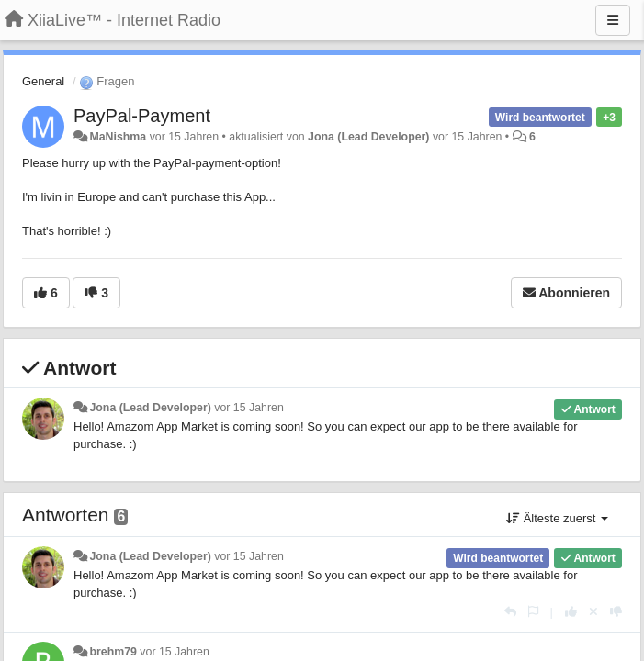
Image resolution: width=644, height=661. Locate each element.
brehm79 (113, 652)
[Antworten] (510, 612)
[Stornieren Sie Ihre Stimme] (593, 612)
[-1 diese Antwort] (616, 612)
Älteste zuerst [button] (557, 518)
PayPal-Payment (142, 116)
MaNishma (118, 137)
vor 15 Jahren (249, 408)
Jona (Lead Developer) (368, 137)
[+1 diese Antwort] (571, 612)
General (43, 81)
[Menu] (613, 20)
